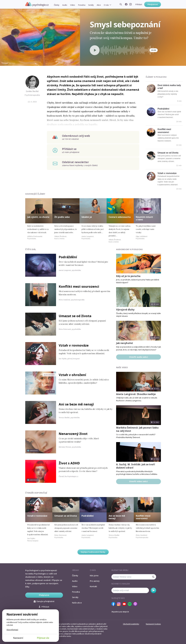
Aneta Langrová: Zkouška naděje (136, 394)
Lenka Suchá (32, 91)
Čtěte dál (31, 249)
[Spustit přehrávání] (95, 50)
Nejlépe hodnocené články (93, 552)
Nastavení (18, 638)
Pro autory (95, 581)
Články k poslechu (156, 77)
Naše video (122, 367)
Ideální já (87, 217)
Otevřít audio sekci (139, 357)
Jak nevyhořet (125, 343)
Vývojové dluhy (125, 310)
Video (73, 5)
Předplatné (153, 4)
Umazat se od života (168, 153)
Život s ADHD (69, 463)
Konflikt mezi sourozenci (79, 286)
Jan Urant (12, 63)
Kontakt (93, 586)
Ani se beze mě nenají (76, 404)
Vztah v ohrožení (72, 375)
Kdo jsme (94, 575)
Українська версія (120, 612)
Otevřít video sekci (138, 481)
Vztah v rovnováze (167, 173)
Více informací (12, 630)
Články (57, 5)
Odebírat (153, 590)
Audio (65, 5)
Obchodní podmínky (131, 624)
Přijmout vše (43, 638)
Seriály (91, 5)
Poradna (82, 5)
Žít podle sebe (62, 217)
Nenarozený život (73, 434)
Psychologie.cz (37, 4)
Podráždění (163, 109)
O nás (106, 5)
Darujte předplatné (44, 601)
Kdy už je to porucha (128, 276)
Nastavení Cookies (153, 624)
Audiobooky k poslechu (129, 249)
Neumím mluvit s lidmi (144, 218)
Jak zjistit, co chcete (38, 217)
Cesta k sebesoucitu (120, 217)
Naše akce (77, 603)
